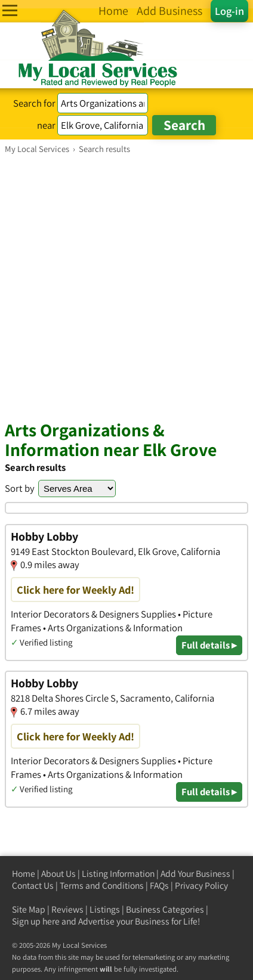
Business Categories (165, 909)
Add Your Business (195, 874)
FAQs (159, 886)
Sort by (20, 488)
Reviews (67, 909)
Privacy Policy (201, 886)
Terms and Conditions (102, 886)
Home (24, 874)
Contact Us (33, 886)
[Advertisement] (126, 287)
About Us (58, 874)
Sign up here (36, 921)
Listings (105, 909)
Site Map (29, 909)
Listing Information (118, 874)
